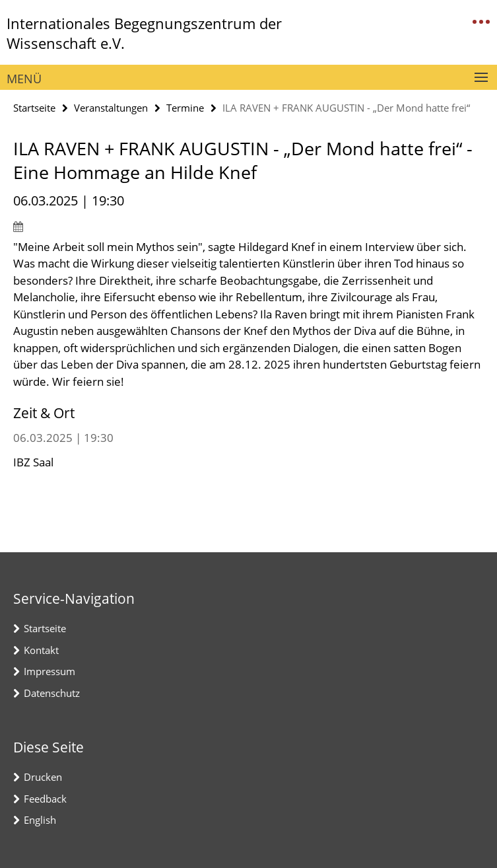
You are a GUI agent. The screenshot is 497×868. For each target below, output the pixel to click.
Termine (185, 108)
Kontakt (41, 650)
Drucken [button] (43, 777)
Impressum (50, 671)
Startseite (34, 108)
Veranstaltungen (111, 108)
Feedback (45, 799)
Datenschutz (52, 693)
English (40, 820)
